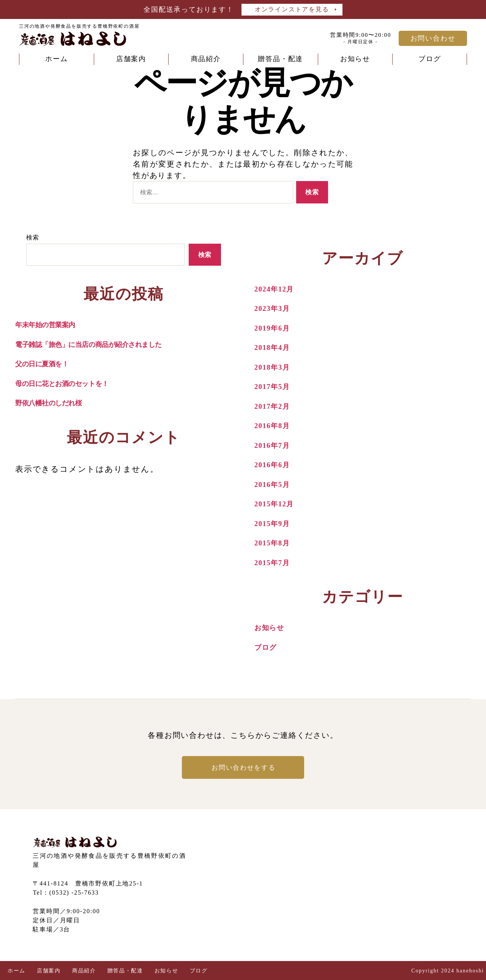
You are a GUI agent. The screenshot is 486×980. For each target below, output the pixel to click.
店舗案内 (131, 59)
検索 (33, 237)
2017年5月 (275, 386)
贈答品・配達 (280, 59)
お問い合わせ (433, 38)
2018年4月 (275, 347)
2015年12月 (277, 504)
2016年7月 (275, 445)
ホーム (56, 59)
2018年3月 (275, 367)
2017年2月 (275, 406)
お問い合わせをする (243, 767)
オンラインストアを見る (292, 9)
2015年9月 (275, 523)
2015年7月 (275, 562)
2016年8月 (275, 425)
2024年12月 (277, 289)
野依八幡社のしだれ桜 (55, 403)
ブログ (430, 59)
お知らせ (355, 59)
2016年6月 (275, 465)
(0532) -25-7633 (74, 893)
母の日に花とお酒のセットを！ (71, 383)
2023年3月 (275, 308)
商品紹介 (206, 59)
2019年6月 (275, 328)
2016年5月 (275, 484)
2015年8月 (275, 543)
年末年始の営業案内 (50, 325)
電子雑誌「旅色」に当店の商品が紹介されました (102, 344)
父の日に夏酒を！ (47, 364)
